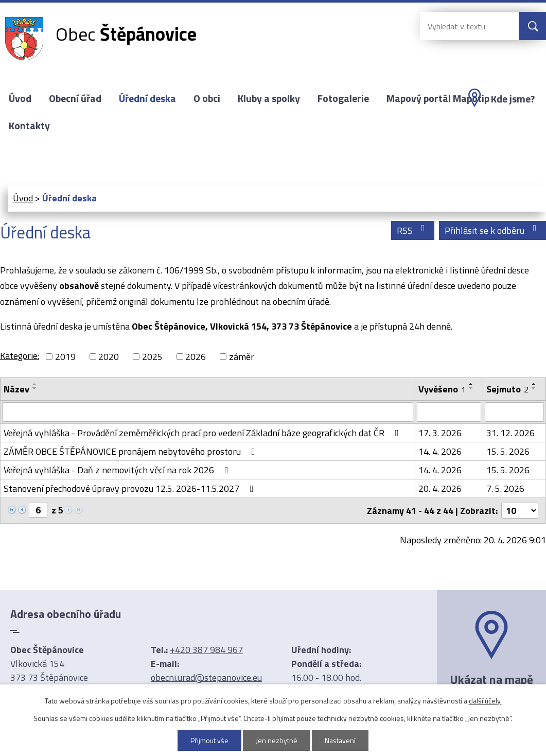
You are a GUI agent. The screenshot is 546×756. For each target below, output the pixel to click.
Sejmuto (507, 389)
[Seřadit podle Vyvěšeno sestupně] (471, 388)
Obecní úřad (75, 98)
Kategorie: (20, 356)
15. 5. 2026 (508, 451)
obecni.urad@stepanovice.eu (206, 677)
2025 (152, 357)
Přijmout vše (209, 740)
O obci (207, 98)
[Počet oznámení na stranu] (520, 511)
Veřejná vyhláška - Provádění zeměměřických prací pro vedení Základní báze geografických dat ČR (203, 433)
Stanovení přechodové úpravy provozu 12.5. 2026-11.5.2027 (131, 488)
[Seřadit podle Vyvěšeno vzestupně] (471, 384)
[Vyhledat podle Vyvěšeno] (449, 412)
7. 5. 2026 (505, 488)
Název (16, 389)
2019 (65, 357)
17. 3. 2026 (440, 433)
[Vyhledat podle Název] (208, 412)
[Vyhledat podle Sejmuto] (514, 412)
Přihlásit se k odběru (493, 230)
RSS (413, 230)
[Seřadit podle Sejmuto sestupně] (534, 388)
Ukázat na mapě (491, 679)
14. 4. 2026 (440, 451)
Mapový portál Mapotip (438, 98)
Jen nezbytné (277, 740)
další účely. (485, 701)
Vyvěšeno (442, 389)
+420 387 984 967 (206, 650)
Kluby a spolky (269, 98)
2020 (109, 357)
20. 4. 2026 (440, 488)
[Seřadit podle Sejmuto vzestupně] (534, 384)
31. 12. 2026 (510, 433)
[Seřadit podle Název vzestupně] (35, 384)
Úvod (20, 98)
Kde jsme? (513, 99)
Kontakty (29, 126)
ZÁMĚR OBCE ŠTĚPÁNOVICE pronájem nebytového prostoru (131, 451)
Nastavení (340, 740)
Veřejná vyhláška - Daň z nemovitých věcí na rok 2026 (118, 470)
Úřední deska (147, 98)
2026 (196, 357)
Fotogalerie (343, 98)
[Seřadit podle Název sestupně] (35, 388)
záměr (242, 357)
